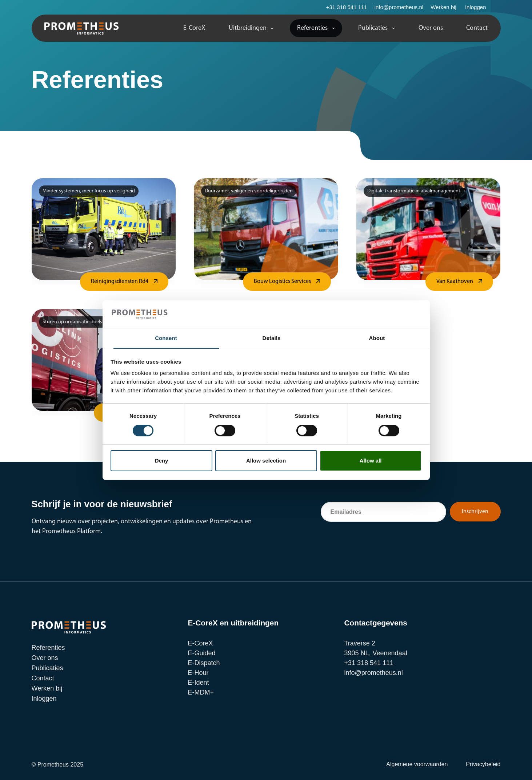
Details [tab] (272, 338)
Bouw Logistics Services (282, 281)
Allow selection (266, 461)
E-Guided (202, 653)
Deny (162, 461)
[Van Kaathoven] (429, 229)
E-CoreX (194, 28)
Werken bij (443, 7)
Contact (477, 28)
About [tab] (377, 338)
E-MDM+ (201, 692)
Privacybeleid (483, 764)
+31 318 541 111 (347, 7)
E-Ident (199, 683)
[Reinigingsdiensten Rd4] (104, 229)
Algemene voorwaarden (417, 764)
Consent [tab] (166, 338)
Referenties (317, 28)
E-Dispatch (204, 663)
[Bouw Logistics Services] (266, 229)
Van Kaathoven (455, 281)
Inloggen (476, 7)
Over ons (431, 28)
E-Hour (198, 673)
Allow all (371, 461)
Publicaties (378, 28)
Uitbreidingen (253, 28)
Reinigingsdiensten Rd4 (120, 281)
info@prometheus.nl (399, 7)
